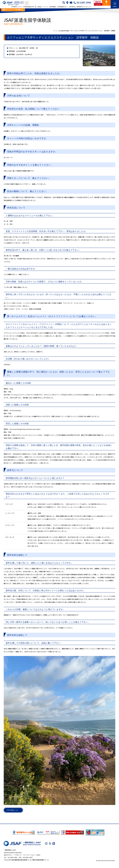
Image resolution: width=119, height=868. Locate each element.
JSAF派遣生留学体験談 (62, 31)
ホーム (52, 31)
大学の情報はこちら (15, 811)
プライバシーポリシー (83, 858)
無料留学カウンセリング (84, 7)
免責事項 (102, 858)
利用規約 (94, 858)
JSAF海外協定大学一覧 (30, 7)
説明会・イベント (43, 7)
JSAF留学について (17, 7)
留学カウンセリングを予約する (13, 10)
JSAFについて (69, 858)
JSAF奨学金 (72, 7)
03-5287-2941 (82, 3)
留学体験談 (53, 7)
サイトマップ (111, 858)
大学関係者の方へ (62, 7)
